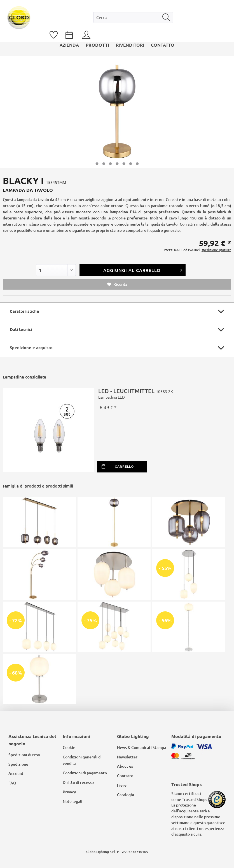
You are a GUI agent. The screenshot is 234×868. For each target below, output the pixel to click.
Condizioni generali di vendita (82, 760)
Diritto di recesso (78, 782)
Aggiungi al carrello (143, 269)
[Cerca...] (133, 17)
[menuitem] (133, 19)
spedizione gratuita (216, 250)
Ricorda (117, 284)
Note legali (72, 801)
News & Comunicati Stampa (141, 747)
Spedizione (18, 764)
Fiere (122, 785)
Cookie (69, 747)
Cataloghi (126, 795)
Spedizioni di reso (24, 755)
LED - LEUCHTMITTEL (163, 394)
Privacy (69, 792)
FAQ (12, 783)
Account (16, 773)
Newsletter (127, 757)
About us (125, 766)
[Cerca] (166, 17)
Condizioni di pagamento (85, 773)
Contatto (125, 776)
